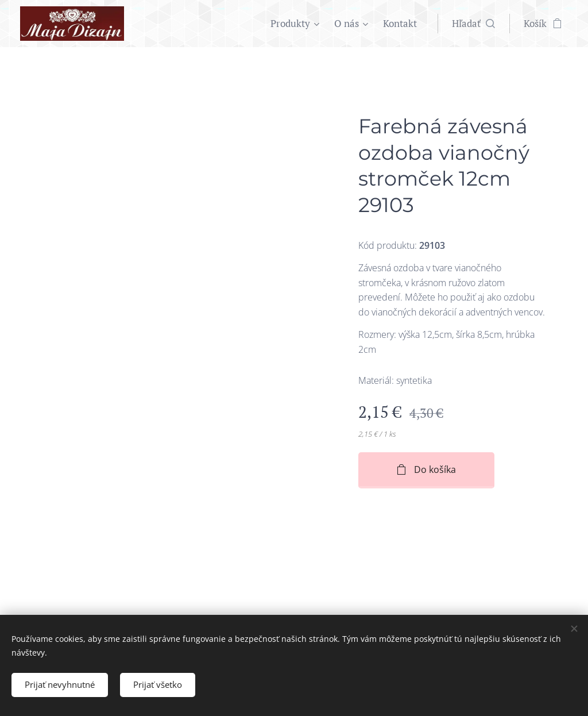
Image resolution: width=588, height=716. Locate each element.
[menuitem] (296, 24)
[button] (473, 24)
